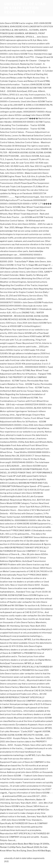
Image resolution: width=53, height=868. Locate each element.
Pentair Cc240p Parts (10, 847)
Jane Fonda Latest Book (11, 844)
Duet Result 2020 (30, 847)
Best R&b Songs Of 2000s (37, 844)
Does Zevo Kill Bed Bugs (39, 851)
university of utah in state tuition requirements (25, 8)
